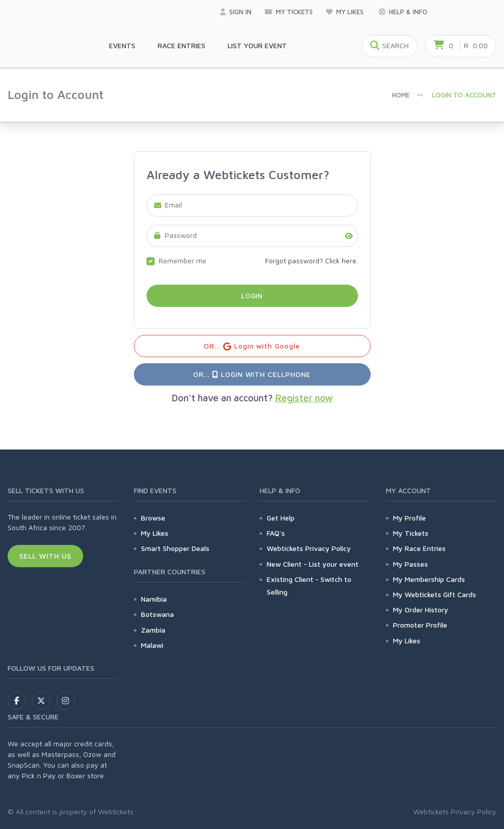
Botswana (157, 614)
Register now (304, 398)
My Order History (421, 610)
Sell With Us (45, 556)
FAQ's (276, 533)
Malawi (152, 645)
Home (401, 95)
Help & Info (403, 12)
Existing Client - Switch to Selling (309, 585)
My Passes (410, 564)
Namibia (154, 599)
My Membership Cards (429, 579)
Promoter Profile (420, 625)
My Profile (409, 518)
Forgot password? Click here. (312, 261)
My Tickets (289, 12)
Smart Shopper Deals (175, 548)
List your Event (257, 45)
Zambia (153, 630)
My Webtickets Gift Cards (435, 594)
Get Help (281, 518)
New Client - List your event (313, 564)
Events (122, 45)
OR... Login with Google (252, 346)
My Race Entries (419, 548)
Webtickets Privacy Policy (309, 548)
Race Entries (182, 45)
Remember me (183, 261)
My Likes (346, 12)
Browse (153, 518)
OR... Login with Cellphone (252, 374)
